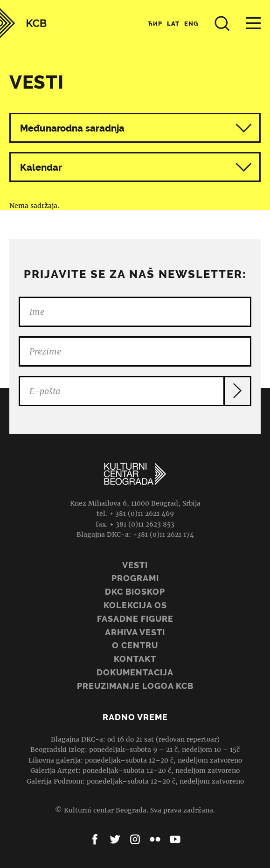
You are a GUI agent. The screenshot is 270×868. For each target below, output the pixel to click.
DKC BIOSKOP (135, 592)
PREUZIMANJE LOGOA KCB (135, 686)
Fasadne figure (135, 619)
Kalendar (136, 167)
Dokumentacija (135, 672)
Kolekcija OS (135, 605)
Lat (173, 24)
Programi (135, 578)
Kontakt (135, 659)
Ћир (155, 24)
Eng (191, 24)
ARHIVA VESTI (135, 632)
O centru (135, 645)
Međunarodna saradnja (72, 128)
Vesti (135, 565)
